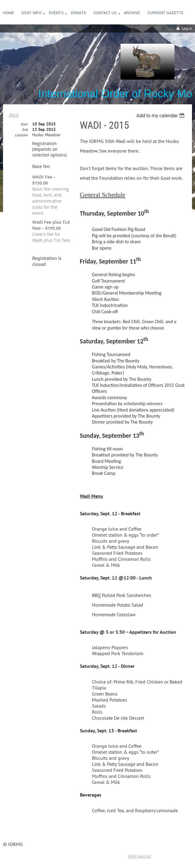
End (25, 129)
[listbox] (161, 116)
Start (24, 124)
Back (14, 115)
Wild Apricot (140, 856)
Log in (187, 28)
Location (21, 135)
